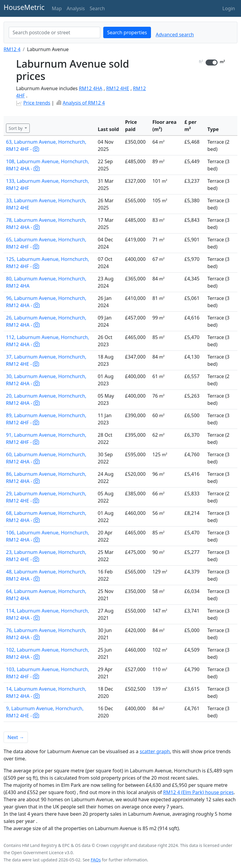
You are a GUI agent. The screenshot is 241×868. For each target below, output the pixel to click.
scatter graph (155, 751)
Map (57, 8)
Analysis (76, 8)
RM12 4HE (118, 88)
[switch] (212, 63)
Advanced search (175, 35)
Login (229, 8)
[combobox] (54, 32)
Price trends (37, 103)
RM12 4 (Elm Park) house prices (199, 792)
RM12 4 (12, 49)
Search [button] (97, 8)
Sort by (16, 128)
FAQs (96, 860)
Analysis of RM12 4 (84, 103)
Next (16, 737)
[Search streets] (54, 32)
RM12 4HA (91, 88)
